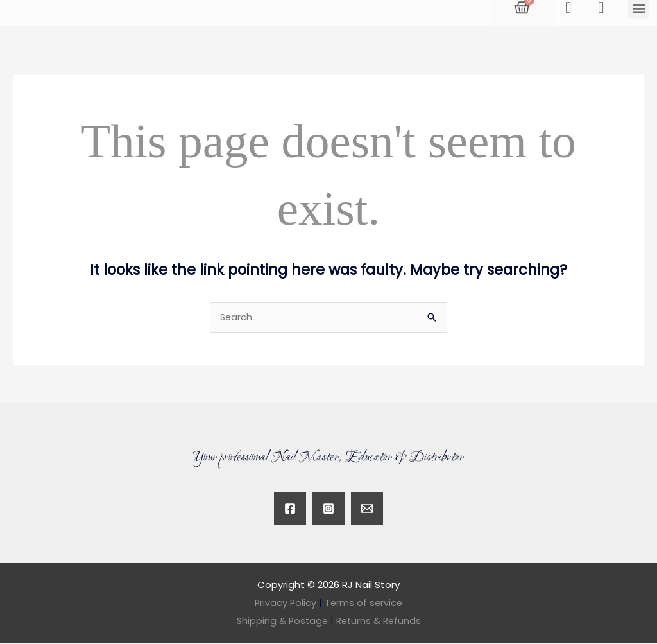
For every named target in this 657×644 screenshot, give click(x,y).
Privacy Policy (285, 604)
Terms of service (364, 604)
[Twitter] (367, 510)
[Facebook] (290, 510)
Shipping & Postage (285, 622)
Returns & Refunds (380, 622)
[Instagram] (328, 510)
